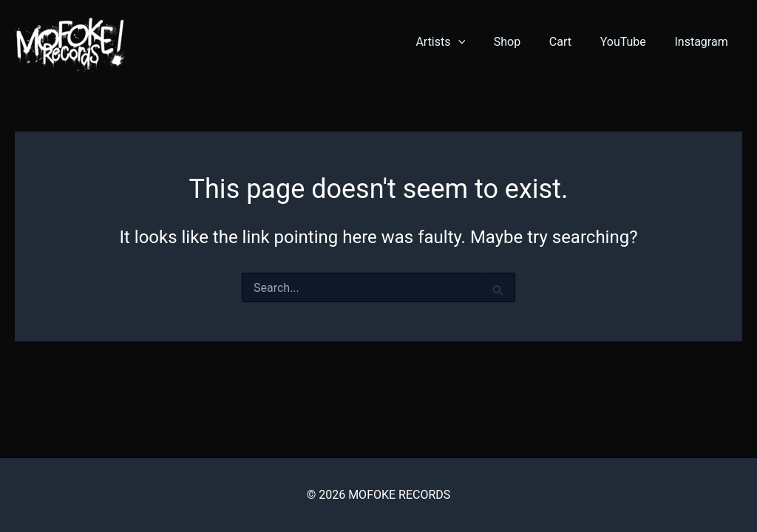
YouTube (631, 42)
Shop (524, 42)
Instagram (704, 42)
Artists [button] (462, 42)
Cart (572, 42)
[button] (480, 42)
